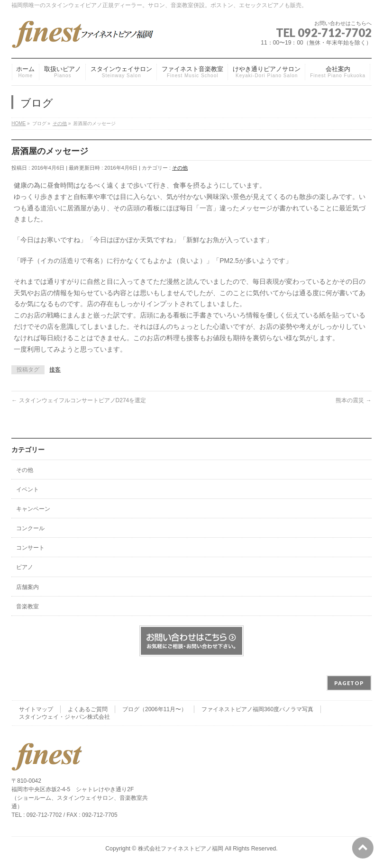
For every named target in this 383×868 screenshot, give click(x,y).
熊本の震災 (353, 400)
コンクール (30, 528)
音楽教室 (27, 606)
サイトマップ (36, 709)
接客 (55, 370)
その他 (180, 168)
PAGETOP (349, 683)
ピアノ (25, 567)
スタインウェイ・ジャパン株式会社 (64, 717)
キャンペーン (33, 509)
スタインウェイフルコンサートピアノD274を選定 (79, 400)
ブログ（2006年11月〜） (155, 709)
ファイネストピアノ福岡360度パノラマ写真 (257, 709)
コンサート (30, 548)
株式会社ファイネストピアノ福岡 (181, 849)
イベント (27, 489)
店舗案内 (27, 587)
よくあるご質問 (88, 709)
